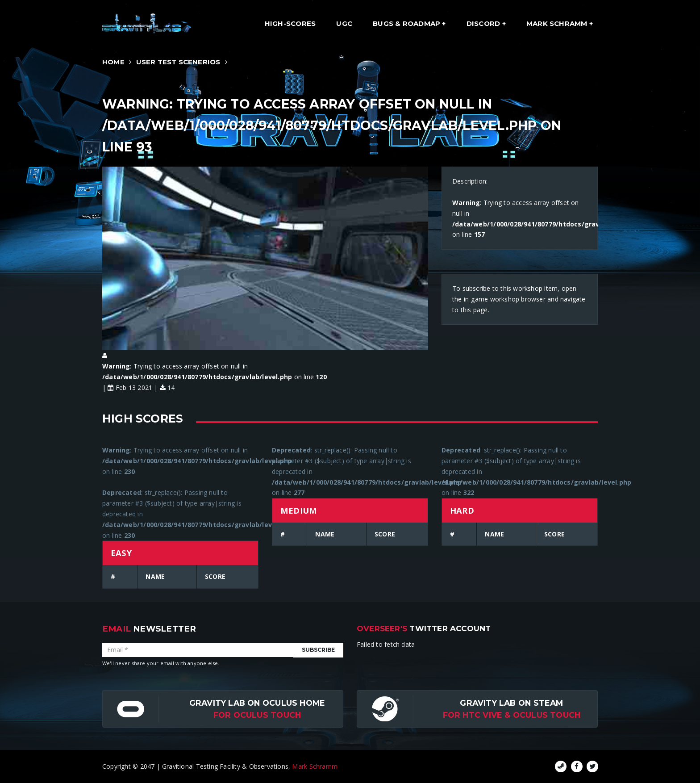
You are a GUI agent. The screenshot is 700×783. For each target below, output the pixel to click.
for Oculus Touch (257, 715)
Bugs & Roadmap (407, 23)
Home (113, 62)
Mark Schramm (558, 23)
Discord (484, 23)
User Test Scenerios (178, 62)
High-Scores (290, 23)
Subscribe (318, 650)
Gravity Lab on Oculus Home (257, 703)
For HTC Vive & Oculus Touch (512, 715)
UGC (344, 23)
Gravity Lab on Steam (511, 703)
